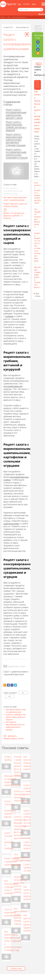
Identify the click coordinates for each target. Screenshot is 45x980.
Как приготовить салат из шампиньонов (16, 711)
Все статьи (38, 295)
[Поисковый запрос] (30, 10)
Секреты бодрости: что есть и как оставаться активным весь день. (37, 247)
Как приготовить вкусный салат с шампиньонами (15, 199)
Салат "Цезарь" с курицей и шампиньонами (13, 862)
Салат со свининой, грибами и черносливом (21, 796)
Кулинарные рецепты (19, 17)
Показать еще (16, 968)
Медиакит (38, 26)
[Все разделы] (43, 4)
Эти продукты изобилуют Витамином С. (37, 218)
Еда (19, 4)
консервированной (13, 386)
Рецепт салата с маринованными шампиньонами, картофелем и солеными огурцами (16, 140)
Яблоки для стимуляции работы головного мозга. (37, 277)
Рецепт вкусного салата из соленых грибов (15, 205)
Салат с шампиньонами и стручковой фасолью (16, 673)
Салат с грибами (9, 758)
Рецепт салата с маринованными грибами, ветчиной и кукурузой (16, 126)
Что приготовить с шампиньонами (22, 857)
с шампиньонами (16, 522)
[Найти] (41, 10)
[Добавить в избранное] (27, 34)
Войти (42, 14)
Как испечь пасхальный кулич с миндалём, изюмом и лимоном (37, 112)
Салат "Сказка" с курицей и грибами (9, 841)
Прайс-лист (38, 28)
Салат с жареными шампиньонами (15, 913)
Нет (10, 696)
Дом (34, 4)
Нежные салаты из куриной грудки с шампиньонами (13, 780)
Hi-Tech (26, 4)
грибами (9, 316)
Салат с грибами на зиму (28, 868)
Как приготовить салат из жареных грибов (28, 893)
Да (23, 693)
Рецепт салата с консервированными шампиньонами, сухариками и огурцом (17, 153)
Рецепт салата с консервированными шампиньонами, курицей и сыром (16, 114)
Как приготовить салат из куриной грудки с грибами (28, 923)
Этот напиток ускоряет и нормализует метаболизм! (37, 193)
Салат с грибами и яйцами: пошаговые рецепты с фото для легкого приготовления (22, 828)
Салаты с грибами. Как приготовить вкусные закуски (16, 717)
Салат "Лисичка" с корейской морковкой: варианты (10, 809)
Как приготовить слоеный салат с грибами (14, 888)
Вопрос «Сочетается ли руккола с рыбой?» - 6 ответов (14, 216)
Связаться (38, 31)
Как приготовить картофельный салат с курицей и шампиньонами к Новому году (15, 942)
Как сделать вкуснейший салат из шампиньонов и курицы (15, 726)
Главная (3, 17)
